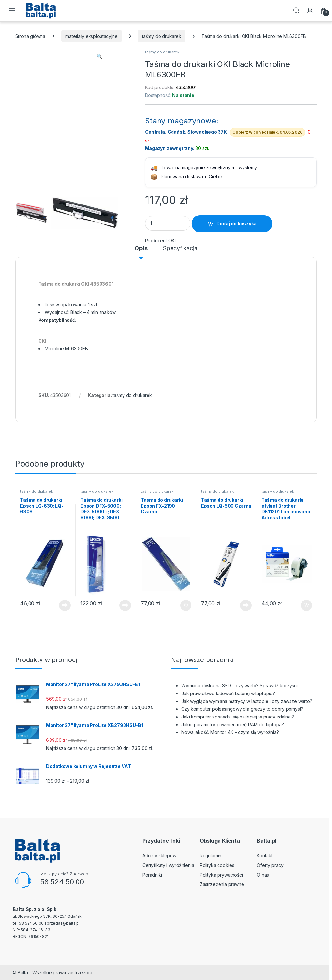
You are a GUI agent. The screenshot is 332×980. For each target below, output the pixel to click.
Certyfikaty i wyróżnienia (168, 865)
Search (296, 11)
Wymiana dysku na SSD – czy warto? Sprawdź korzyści (239, 686)
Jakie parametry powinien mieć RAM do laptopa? (233, 724)
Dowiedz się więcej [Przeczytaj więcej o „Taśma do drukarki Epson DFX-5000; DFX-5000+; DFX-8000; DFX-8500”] (125, 605)
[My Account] (310, 11)
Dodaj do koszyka (237, 223)
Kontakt (265, 855)
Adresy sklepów (159, 855)
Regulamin (211, 855)
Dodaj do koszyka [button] (186, 605)
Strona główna (30, 36)
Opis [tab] (141, 248)
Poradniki (152, 875)
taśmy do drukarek (162, 36)
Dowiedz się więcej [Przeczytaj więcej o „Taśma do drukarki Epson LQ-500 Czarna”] (246, 605)
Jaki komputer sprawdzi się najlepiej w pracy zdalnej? (238, 717)
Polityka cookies (217, 865)
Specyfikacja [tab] (180, 248)
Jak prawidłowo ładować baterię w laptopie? (228, 693)
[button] (99, 56)
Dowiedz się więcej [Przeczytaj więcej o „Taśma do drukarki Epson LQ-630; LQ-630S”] (65, 605)
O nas (263, 875)
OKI (172, 241)
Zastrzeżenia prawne (222, 884)
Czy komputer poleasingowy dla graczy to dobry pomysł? (242, 709)
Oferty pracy (270, 865)
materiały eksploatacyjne (92, 36)
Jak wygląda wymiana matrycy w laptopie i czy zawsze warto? (247, 701)
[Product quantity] (168, 223)
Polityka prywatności (221, 875)
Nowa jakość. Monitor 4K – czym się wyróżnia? (230, 732)
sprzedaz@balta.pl (62, 923)
